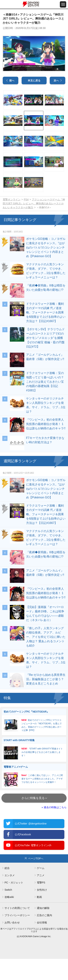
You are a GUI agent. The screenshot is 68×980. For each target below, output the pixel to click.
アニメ (41, 896)
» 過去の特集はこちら (54, 828)
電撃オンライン (12, 221)
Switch (8, 911)
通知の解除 (43, 929)
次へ (56, 102)
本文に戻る (34, 102)
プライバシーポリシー (17, 936)
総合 (7, 889)
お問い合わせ (12, 944)
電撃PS (41, 904)
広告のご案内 (44, 936)
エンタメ (10, 896)
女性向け (42, 911)
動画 (39, 918)
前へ (12, 102)
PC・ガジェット (14, 904)
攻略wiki (9, 918)
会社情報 (42, 944)
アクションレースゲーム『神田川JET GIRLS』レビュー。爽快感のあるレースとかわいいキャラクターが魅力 (34, 225)
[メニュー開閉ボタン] (63, 4)
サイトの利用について (17, 929)
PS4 (26, 221)
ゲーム (41, 889)
